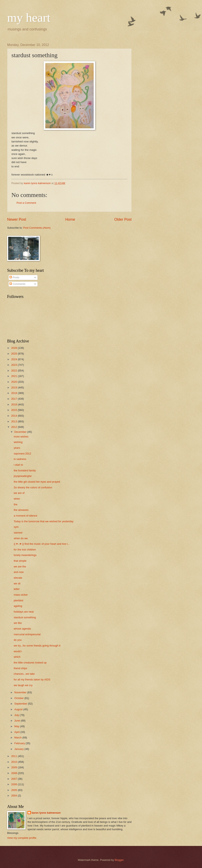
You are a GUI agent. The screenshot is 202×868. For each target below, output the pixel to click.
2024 (14, 359)
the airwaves (21, 510)
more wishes (21, 437)
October (19, 698)
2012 (14, 427)
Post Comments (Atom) (37, 228)
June (18, 721)
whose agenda (22, 629)
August (19, 709)
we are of (19, 493)
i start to (18, 465)
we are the (20, 567)
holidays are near (24, 612)
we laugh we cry (23, 685)
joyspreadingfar (23, 476)
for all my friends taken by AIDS (32, 680)
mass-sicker (21, 595)
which (17, 657)
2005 (14, 790)
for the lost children (25, 550)
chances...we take (24, 674)
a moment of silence (25, 516)
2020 (14, 382)
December (21, 432)
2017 (14, 399)
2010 (14, 762)
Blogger (119, 860)
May (17, 726)
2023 (14, 365)
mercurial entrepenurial (27, 634)
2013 (14, 421)
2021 (14, 376)
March (18, 738)
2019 (14, 388)
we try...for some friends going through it (37, 646)
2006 (14, 784)
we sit (17, 583)
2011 (14, 756)
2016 (14, 404)
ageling (18, 606)
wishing (18, 442)
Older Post (123, 219)
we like (18, 623)
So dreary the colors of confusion (33, 487)
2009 (14, 767)
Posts (14, 277)
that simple (20, 561)
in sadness (20, 459)
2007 (14, 779)
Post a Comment (26, 203)
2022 (14, 371)
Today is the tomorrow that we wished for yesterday (44, 521)
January (19, 749)
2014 (14, 416)
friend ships (20, 668)
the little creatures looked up (30, 663)
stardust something (25, 617)
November (21, 692)
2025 (14, 354)
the (16, 504)
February (20, 743)
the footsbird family (25, 470)
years (17, 448)
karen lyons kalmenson (46, 813)
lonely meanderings (25, 555)
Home (70, 219)
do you (18, 640)
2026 (14, 348)
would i (18, 651)
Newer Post (17, 219)
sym (16, 527)
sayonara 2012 (22, 454)
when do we (21, 538)
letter (17, 589)
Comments (17, 284)
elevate (18, 578)
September (21, 704)
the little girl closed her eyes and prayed (37, 482)
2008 (14, 773)
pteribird (18, 600)
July (17, 715)
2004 (14, 796)
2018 (14, 393)
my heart (29, 18)
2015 (14, 410)
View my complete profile (22, 838)
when (17, 499)
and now (19, 572)
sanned (18, 533)
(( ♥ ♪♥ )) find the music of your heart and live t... (42, 544)
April (17, 732)
